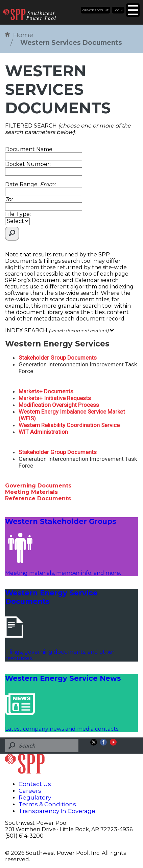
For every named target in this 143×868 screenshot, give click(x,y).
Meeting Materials (31, 492)
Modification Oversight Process (59, 405)
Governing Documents (38, 486)
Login (118, 10)
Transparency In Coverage (57, 811)
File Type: (18, 214)
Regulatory (35, 797)
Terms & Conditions (47, 804)
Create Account (96, 10)
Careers (30, 791)
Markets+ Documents (46, 391)
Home (19, 35)
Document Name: (29, 149)
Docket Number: (28, 164)
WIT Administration (43, 432)
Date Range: (30, 184)
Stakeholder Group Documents (58, 358)
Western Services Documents (71, 43)
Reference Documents (38, 498)
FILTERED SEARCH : (68, 129)
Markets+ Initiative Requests (55, 398)
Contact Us (35, 784)
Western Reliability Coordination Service (69, 425)
